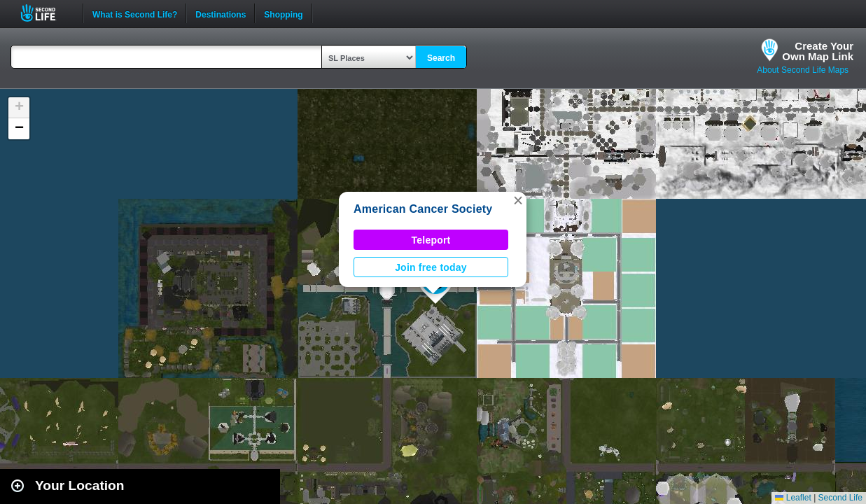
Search (441, 58)
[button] (518, 200)
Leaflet (793, 498)
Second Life (46, 13)
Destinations (221, 13)
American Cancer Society (423, 209)
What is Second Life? (135, 13)
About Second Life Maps (803, 70)
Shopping (283, 13)
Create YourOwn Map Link (818, 51)
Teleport (431, 240)
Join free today (431, 267)
